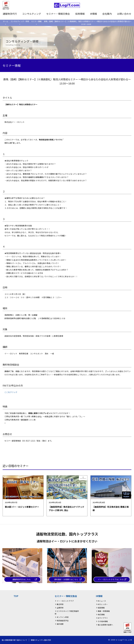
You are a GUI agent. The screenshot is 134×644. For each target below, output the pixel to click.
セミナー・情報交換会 (58, 14)
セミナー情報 (36, 21)
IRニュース (102, 601)
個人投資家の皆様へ (105, 625)
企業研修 (60, 608)
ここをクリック (11, 392)
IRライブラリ (103, 618)
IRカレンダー (103, 604)
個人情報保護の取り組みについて (14, 640)
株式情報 (101, 615)
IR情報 (93, 14)
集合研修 (60, 604)
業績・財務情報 (104, 611)
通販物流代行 (10, 14)
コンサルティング (32, 14)
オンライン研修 (63, 617)
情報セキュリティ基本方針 (41, 640)
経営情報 (101, 608)
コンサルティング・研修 (20, 21)
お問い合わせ (124, 14)
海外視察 (60, 624)
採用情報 (80, 14)
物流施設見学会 (63, 621)
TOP (16, 596)
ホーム (6, 21)
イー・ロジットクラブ (65, 601)
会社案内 (107, 14)
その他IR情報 (103, 621)
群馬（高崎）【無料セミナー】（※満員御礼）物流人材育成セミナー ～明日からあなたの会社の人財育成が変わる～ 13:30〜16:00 (88, 23)
